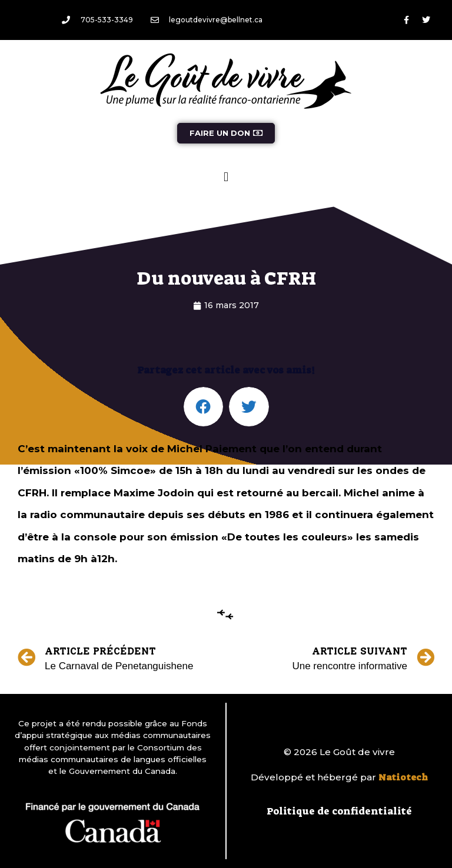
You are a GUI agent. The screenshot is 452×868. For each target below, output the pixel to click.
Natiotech (403, 777)
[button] (226, 177)
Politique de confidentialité (339, 811)
